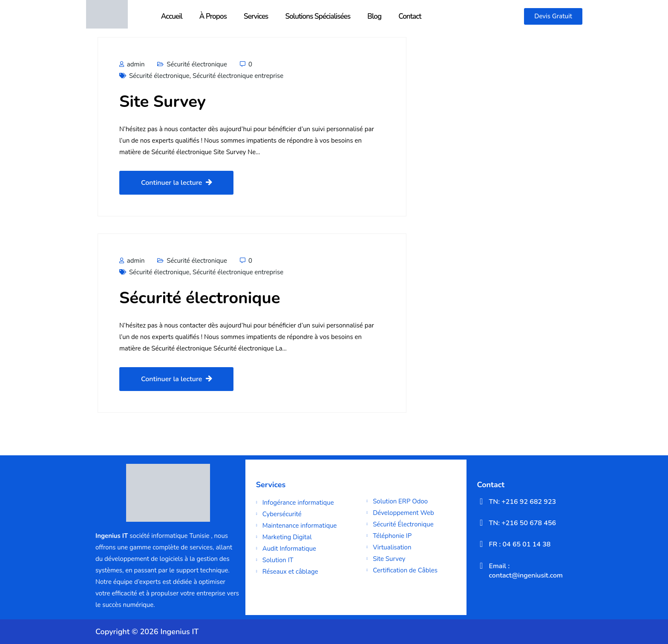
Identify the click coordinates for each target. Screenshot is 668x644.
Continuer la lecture (177, 183)
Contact (410, 16)
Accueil (172, 16)
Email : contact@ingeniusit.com (526, 571)
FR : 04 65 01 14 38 (520, 544)
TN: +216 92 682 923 (523, 502)
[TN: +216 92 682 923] (481, 501)
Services (256, 16)
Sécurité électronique (197, 64)
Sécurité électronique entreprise (238, 76)
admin (132, 64)
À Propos (213, 16)
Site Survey (163, 102)
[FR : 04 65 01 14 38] (481, 544)
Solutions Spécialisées (318, 16)
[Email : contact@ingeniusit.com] (481, 566)
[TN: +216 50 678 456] (481, 523)
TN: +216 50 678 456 (523, 523)
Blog (374, 16)
